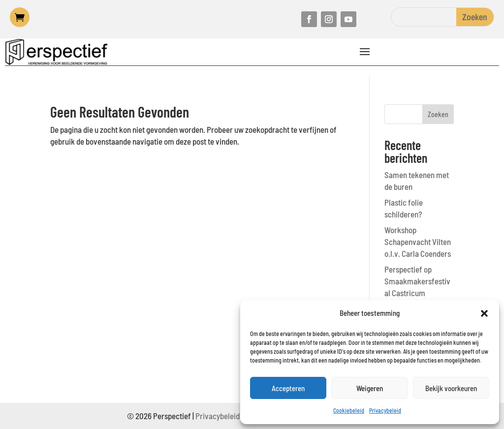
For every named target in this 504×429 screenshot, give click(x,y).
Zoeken (438, 114)
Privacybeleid (385, 410)
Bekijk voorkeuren (451, 388)
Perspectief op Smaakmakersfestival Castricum (417, 281)
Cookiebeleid (349, 410)
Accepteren (288, 388)
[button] (484, 313)
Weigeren (370, 388)
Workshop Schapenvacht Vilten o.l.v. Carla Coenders (418, 242)
